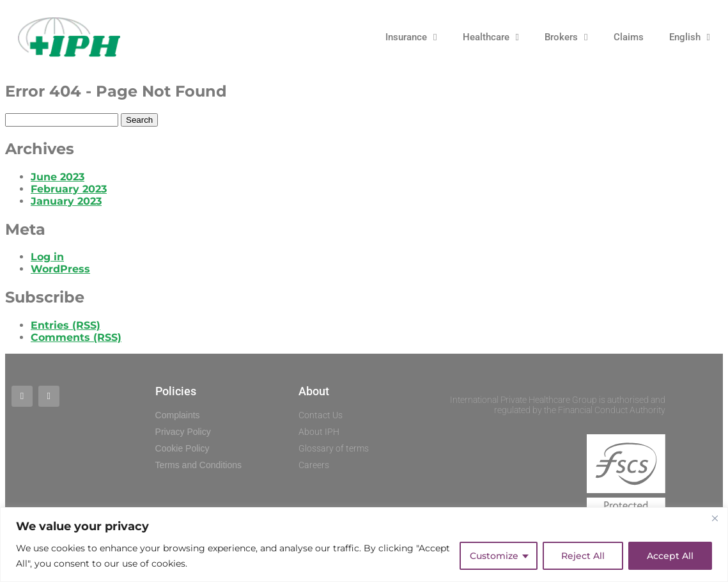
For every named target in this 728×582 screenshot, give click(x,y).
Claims (629, 37)
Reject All (583, 556)
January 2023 (66, 201)
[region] (364, 545)
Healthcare (491, 37)
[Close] (715, 518)
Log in (47, 257)
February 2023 (69, 189)
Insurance (411, 37)
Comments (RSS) (76, 337)
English (690, 37)
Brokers (566, 37)
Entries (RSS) (66, 325)
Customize (494, 556)
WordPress (60, 269)
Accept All (670, 556)
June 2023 (58, 177)
